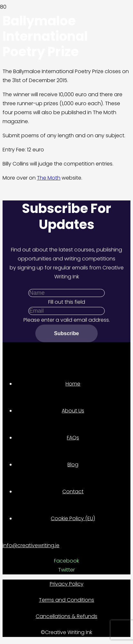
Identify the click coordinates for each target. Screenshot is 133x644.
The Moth (49, 178)
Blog (73, 465)
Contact (73, 491)
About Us (73, 411)
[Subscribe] (66, 333)
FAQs (73, 438)
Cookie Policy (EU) (73, 518)
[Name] (66, 293)
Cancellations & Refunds (66, 616)
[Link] (46, 51)
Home (73, 384)
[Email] (66, 311)
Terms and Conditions (66, 600)
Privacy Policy (67, 584)
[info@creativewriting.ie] (66, 546)
